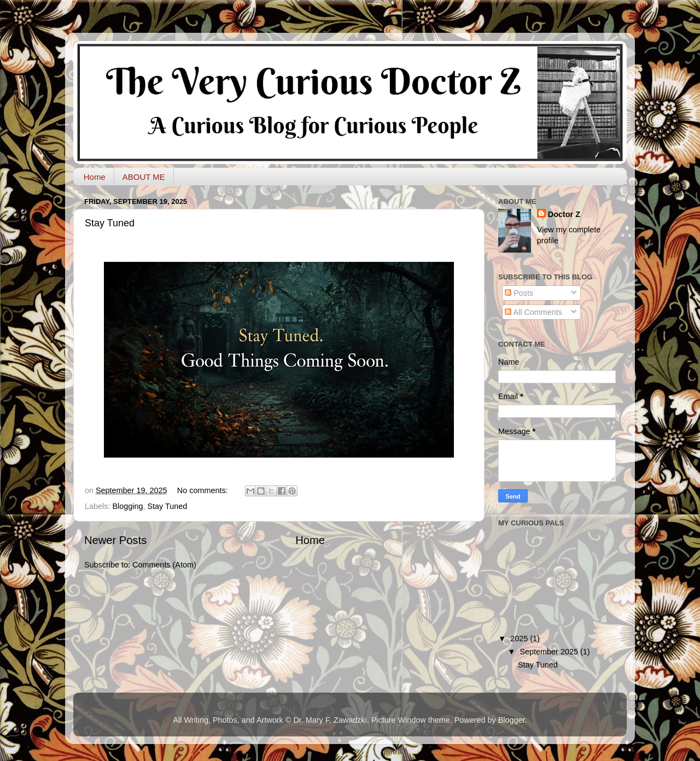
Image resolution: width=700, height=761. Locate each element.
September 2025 (550, 652)
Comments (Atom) (164, 565)
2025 (520, 639)
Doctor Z (564, 214)
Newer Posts (115, 540)
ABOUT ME (144, 177)
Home (95, 177)
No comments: (204, 490)
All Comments (533, 312)
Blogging (127, 506)
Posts (519, 293)
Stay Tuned (110, 223)
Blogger (512, 720)
